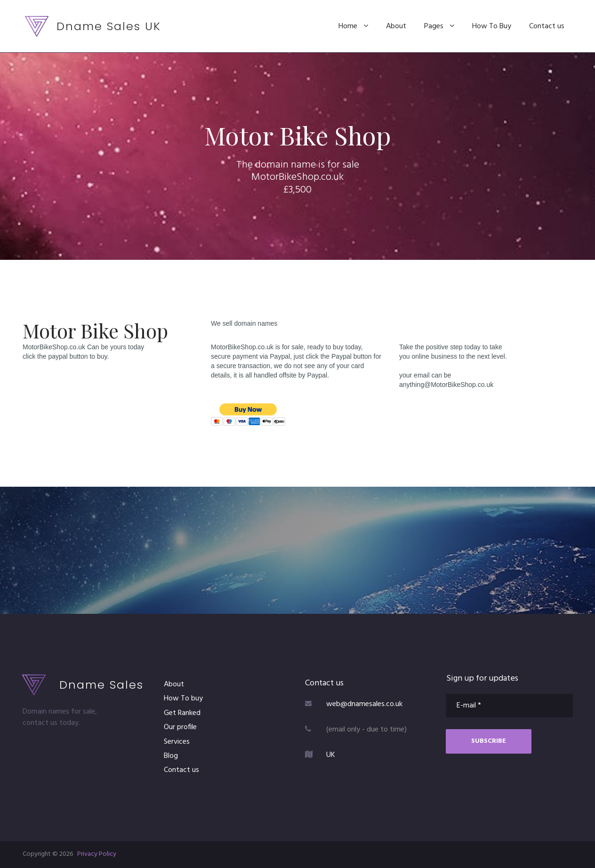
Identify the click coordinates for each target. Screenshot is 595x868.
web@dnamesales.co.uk (364, 704)
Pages (439, 26)
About (396, 26)
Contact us (547, 26)
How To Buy (492, 26)
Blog (171, 756)
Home (353, 26)
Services (177, 742)
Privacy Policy (97, 854)
